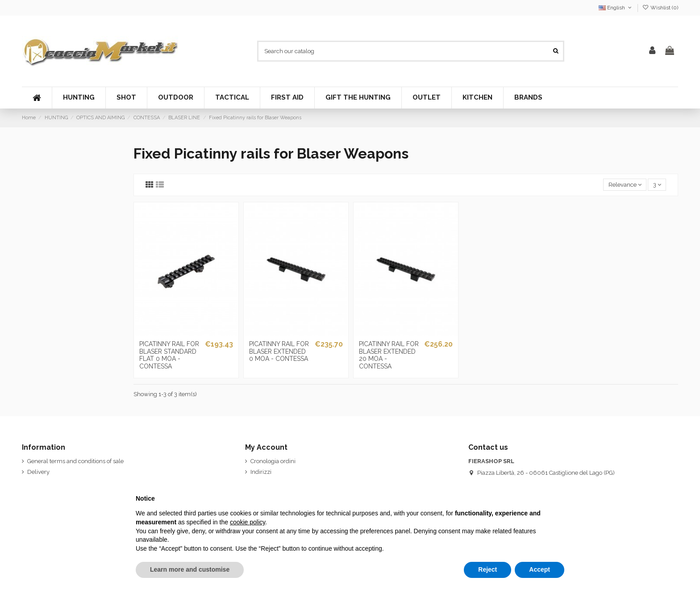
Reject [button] (487, 569)
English (616, 8)
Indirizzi (261, 472)
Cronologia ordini (273, 461)
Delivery (38, 472)
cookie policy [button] (248, 522)
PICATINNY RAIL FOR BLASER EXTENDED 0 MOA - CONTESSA (279, 351)
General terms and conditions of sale (75, 461)
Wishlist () (660, 8)
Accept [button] (540, 569)
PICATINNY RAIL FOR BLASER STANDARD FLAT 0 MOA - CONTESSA (169, 355)
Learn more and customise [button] (190, 569)
